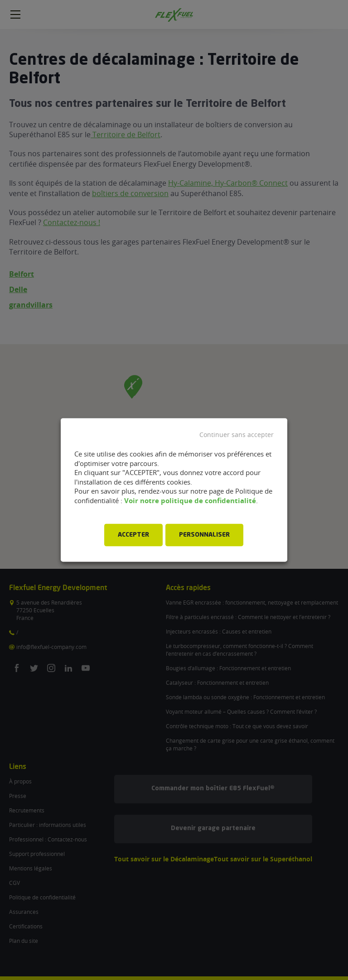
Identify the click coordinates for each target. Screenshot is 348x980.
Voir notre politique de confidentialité (190, 501)
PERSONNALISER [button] (204, 535)
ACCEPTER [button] (133, 535)
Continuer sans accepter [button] (237, 435)
